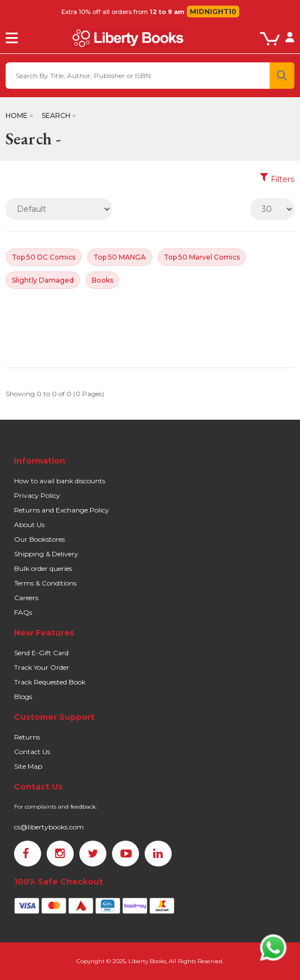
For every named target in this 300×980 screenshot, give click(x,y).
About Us (29, 525)
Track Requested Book (50, 682)
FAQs (23, 612)
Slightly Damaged (43, 280)
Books (102, 280)
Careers (26, 598)
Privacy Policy (37, 495)
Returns (27, 737)
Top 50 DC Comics (44, 257)
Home (17, 115)
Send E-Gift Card (41, 653)
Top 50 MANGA (120, 257)
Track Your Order (42, 667)
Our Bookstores (39, 539)
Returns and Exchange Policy (62, 510)
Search (56, 115)
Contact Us (32, 752)
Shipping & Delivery (46, 554)
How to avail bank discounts (60, 481)
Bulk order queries (43, 568)
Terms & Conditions (45, 583)
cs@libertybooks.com (49, 827)
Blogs (23, 697)
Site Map (28, 766)
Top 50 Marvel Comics (202, 257)
